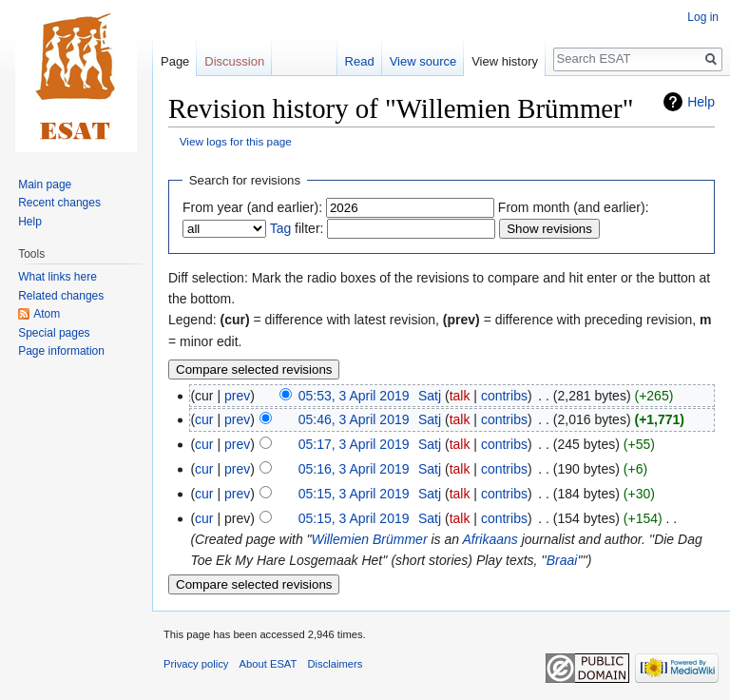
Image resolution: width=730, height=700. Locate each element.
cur (204, 419)
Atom (47, 314)
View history (505, 61)
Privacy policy (196, 664)
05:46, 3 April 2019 (354, 419)
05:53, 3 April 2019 (354, 396)
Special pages (54, 333)
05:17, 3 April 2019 (354, 444)
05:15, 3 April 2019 (354, 494)
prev (237, 396)
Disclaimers (336, 664)
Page (175, 61)
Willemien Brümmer (370, 539)
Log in (703, 17)
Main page (45, 185)
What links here (58, 277)
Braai (562, 560)
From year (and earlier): (252, 207)
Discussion (234, 61)
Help (701, 102)
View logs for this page (236, 141)
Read (360, 61)
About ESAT (269, 664)
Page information (61, 351)
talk (460, 396)
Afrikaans (490, 539)
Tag (281, 228)
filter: (297, 228)
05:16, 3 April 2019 (354, 469)
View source (423, 61)
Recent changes (59, 203)
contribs (504, 396)
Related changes (61, 296)
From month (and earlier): (574, 207)
